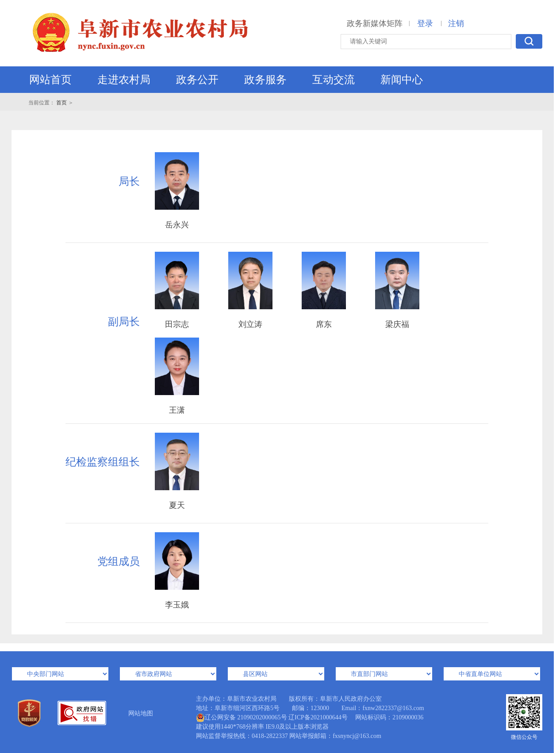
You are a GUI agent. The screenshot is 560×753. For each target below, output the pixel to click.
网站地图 (141, 713)
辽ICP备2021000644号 (318, 717)
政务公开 (197, 80)
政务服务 (265, 80)
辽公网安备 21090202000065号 (242, 718)
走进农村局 (124, 80)
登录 (425, 23)
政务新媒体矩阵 (375, 23)
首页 (61, 103)
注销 (456, 23)
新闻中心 (402, 80)
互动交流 (334, 80)
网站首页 (50, 80)
